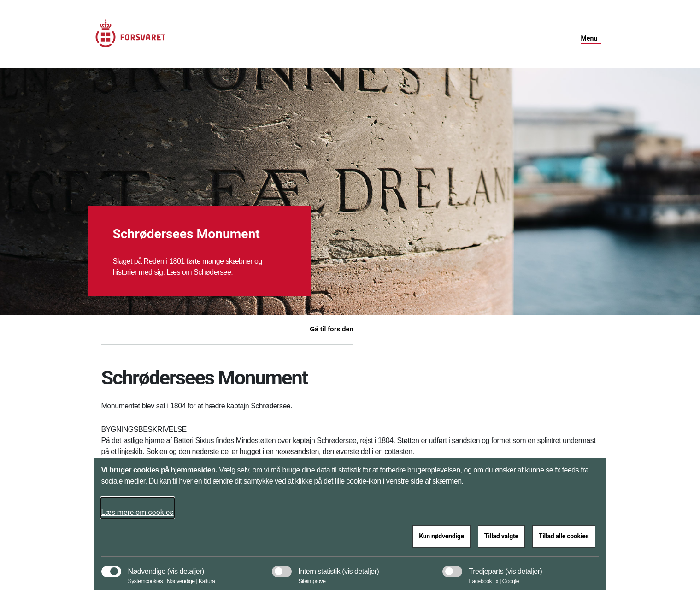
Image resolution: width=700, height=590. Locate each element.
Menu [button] (589, 38)
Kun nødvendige (441, 536)
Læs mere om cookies (138, 512)
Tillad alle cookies (564, 536)
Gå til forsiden (332, 329)
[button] (186, 567)
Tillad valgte (501, 536)
